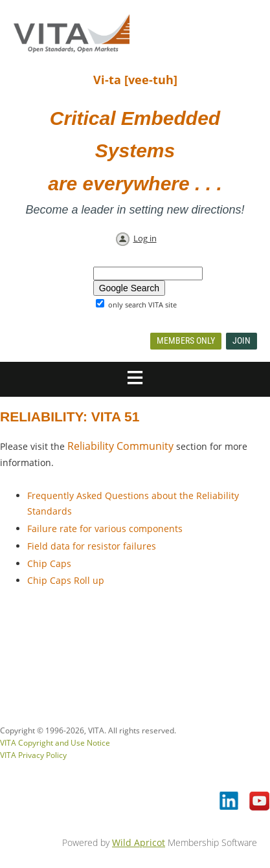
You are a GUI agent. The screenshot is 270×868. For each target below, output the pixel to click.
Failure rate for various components (105, 529)
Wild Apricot (139, 842)
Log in (145, 238)
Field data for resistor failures (92, 546)
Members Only (186, 340)
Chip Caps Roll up (66, 580)
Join (242, 340)
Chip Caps (49, 563)
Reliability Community (120, 446)
